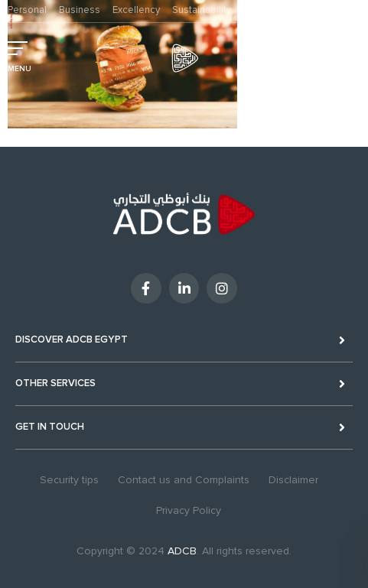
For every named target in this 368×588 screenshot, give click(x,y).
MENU (20, 69)
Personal (27, 10)
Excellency (136, 10)
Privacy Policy (189, 510)
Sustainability (202, 10)
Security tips (69, 480)
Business (80, 10)
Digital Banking (318, 55)
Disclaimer (293, 480)
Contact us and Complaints (184, 480)
